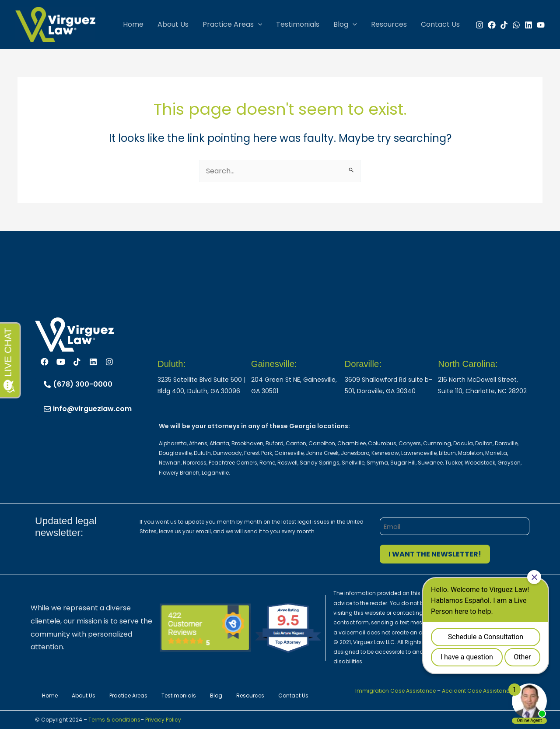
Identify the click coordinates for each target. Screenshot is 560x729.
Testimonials (298, 24)
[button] (258, 25)
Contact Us (440, 24)
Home (133, 24)
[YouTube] (541, 25)
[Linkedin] (528, 25)
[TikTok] (504, 25)
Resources (389, 24)
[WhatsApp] (516, 25)
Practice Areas (233, 25)
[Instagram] (479, 25)
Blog (345, 25)
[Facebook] (492, 25)
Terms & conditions (114, 720)
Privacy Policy (163, 720)
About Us (173, 24)
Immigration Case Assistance (395, 691)
